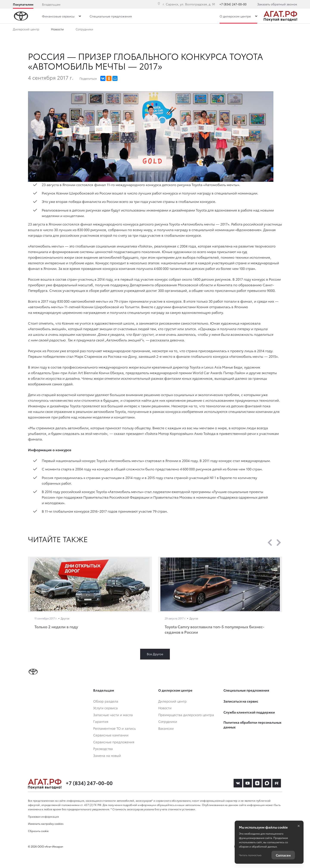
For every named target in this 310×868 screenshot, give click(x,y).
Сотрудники (84, 30)
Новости (57, 30)
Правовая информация (43, 816)
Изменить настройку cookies (46, 824)
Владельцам (51, 4)
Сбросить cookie (38, 831)
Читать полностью (250, 855)
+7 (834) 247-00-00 (233, 4)
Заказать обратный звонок (277, 4)
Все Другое (155, 654)
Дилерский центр (26, 30)
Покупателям (23, 4)
